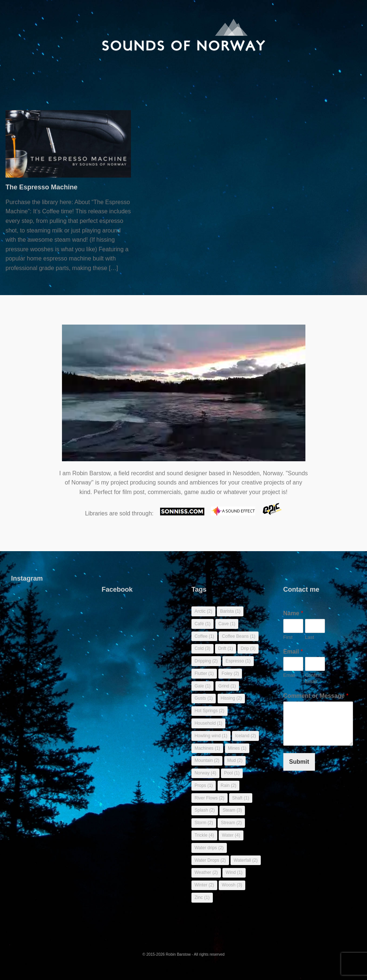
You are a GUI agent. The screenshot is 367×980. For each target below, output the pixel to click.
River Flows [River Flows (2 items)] (209, 798)
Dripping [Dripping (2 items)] (206, 661)
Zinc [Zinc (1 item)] (202, 897)
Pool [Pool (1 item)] (232, 773)
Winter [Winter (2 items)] (204, 885)
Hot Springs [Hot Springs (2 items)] (209, 711)
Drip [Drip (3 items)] (248, 648)
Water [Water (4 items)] (231, 835)
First (288, 637)
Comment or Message (316, 696)
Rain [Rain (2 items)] (228, 785)
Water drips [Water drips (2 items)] (209, 848)
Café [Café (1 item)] (202, 624)
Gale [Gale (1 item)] (202, 686)
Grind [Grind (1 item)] (227, 686)
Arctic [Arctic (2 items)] (203, 611)
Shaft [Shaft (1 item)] (240, 798)
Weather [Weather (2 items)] (206, 872)
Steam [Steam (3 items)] (232, 810)
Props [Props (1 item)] (203, 785)
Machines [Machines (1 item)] (207, 748)
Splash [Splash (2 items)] (205, 810)
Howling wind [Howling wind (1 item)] (211, 736)
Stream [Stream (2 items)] (231, 823)
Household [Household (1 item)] (208, 723)
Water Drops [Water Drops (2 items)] (210, 860)
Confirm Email (314, 678)
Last (310, 637)
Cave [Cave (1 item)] (227, 624)
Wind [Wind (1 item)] (234, 872)
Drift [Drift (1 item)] (225, 648)
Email (293, 652)
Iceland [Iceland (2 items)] (245, 736)
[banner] (183, 35)
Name (293, 613)
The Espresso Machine (41, 187)
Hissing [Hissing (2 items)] (231, 698)
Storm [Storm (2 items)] (204, 823)
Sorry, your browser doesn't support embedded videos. (184, 397)
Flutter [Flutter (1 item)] (204, 673)
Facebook (117, 589)
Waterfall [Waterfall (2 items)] (246, 860)
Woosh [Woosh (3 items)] (232, 885)
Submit (299, 762)
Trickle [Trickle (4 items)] (204, 835)
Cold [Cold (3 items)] (202, 648)
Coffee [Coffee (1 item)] (204, 636)
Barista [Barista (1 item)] (230, 611)
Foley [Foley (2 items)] (230, 673)
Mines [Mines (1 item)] (237, 748)
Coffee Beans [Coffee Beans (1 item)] (239, 636)
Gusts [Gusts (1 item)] (203, 698)
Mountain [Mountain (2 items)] (207, 760)
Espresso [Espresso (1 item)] (238, 661)
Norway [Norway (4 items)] (205, 773)
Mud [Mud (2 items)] (235, 760)
